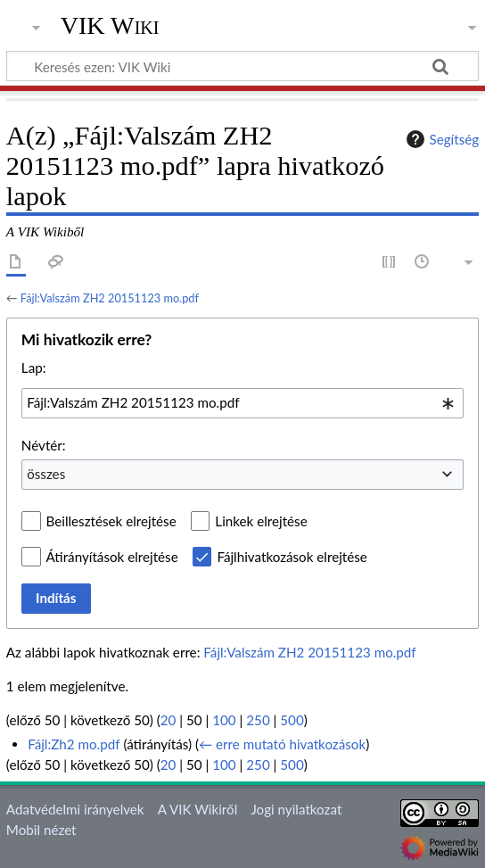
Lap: (34, 368)
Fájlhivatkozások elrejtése (292, 557)
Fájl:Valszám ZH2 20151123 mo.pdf (110, 298)
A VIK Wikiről (197, 809)
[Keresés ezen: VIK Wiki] (242, 66)
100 (224, 720)
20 (169, 720)
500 (292, 720)
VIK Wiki (110, 26)
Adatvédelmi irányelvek (75, 809)
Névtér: (44, 445)
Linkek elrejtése (261, 521)
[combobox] (242, 403)
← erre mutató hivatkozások (282, 744)
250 (258, 720)
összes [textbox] (46, 474)
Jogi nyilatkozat (296, 809)
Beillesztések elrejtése (111, 521)
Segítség (440, 139)
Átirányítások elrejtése (112, 557)
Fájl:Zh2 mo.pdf (74, 744)
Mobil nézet (41, 830)
